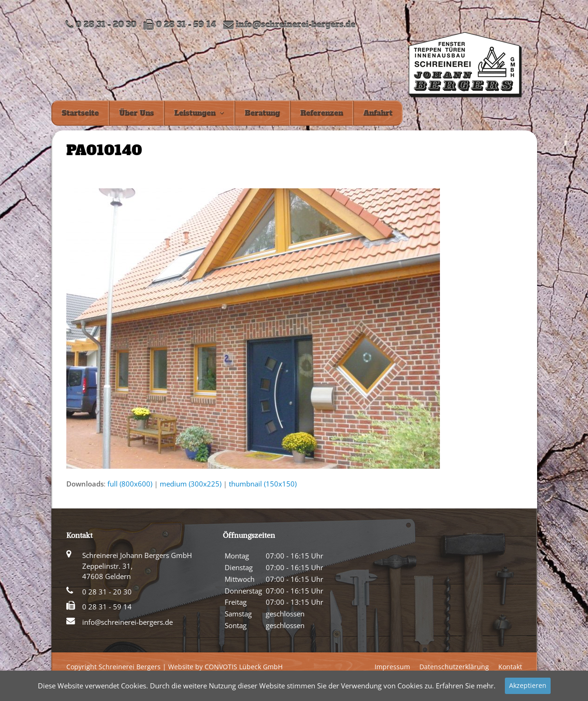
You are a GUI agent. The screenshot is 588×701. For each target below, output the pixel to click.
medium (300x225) (191, 484)
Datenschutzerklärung (454, 667)
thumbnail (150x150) (263, 484)
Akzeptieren (528, 685)
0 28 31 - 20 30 (107, 592)
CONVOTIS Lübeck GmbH (244, 667)
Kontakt (510, 667)
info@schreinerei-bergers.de (296, 25)
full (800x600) (130, 484)
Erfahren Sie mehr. (466, 686)
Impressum (392, 667)
